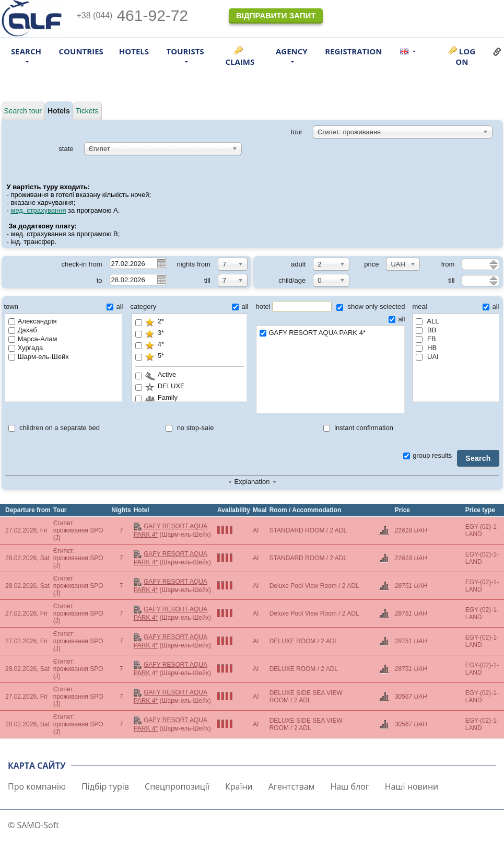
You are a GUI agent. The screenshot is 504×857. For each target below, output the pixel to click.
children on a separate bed (54, 428)
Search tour (23, 111)
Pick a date (161, 263)
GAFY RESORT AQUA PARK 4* (331, 333)
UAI (427, 357)
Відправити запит (276, 15)
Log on (465, 56)
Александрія (33, 321)
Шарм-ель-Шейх (39, 357)
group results (427, 455)
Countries (81, 51)
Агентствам (292, 786)
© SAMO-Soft (33, 825)
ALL (427, 321)
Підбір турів (105, 786)
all (115, 306)
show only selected (371, 306)
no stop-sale (190, 428)
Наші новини (412, 786)
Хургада (26, 348)
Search (478, 458)
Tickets (87, 111)
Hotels (134, 51)
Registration (353, 51)
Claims (240, 62)
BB (426, 330)
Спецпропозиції (177, 786)
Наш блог (349, 786)
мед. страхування (38, 210)
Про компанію (37, 786)
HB (426, 348)
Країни (239, 786)
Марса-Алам (33, 339)
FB (426, 339)
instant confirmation (358, 428)
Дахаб (23, 330)
